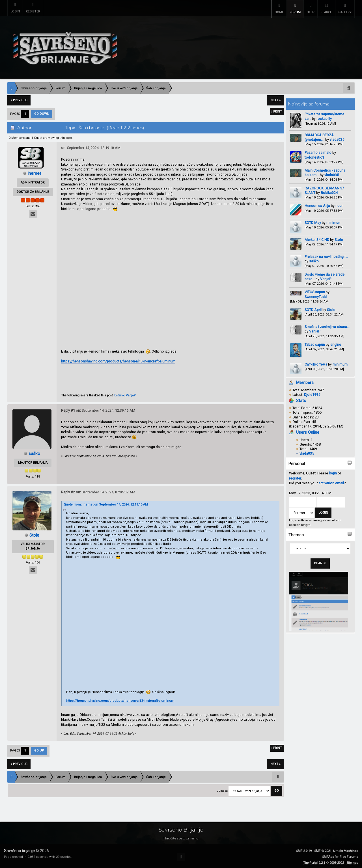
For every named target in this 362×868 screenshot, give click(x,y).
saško (314, 259)
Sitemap (352, 861)
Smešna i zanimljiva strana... (327, 325)
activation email (331, 481)
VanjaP (326, 277)
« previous (19, 99)
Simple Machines (345, 849)
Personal (297, 462)
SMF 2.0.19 (304, 849)
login (333, 471)
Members (305, 381)
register (295, 477)
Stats (301, 399)
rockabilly (324, 117)
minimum (334, 221)
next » (275, 99)
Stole (339, 238)
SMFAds (328, 855)
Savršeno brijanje (19, 849)
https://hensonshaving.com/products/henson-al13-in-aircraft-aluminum (118, 359)
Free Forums (349, 855)
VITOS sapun (315, 290)
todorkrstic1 (314, 155)
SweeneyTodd (316, 295)
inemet (34, 171)
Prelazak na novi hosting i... (326, 255)
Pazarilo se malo (318, 151)
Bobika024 (329, 191)
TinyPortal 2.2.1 (314, 861)
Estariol (119, 394)
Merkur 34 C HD (317, 238)
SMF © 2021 (323, 849)
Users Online (308, 431)
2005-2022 (337, 861)
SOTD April (313, 308)
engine (336, 343)
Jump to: (222, 789)
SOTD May (313, 221)
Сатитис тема (316, 363)
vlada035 (337, 138)
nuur (339, 204)
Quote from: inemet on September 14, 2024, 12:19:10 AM (106, 503)
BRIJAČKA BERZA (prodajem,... (319, 135)
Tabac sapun (315, 343)
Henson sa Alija (317, 204)
